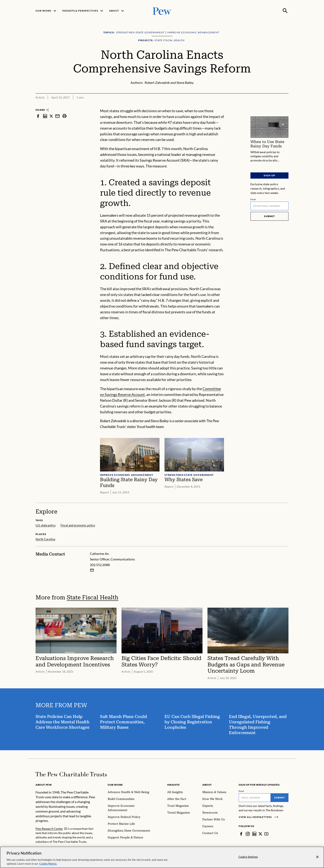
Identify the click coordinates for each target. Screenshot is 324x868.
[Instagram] (248, 834)
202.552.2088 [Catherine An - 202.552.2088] (100, 565)
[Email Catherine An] (92, 570)
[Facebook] (241, 834)
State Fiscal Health (93, 597)
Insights (173, 785)
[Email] (269, 206)
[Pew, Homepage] (162, 11)
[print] (64, 116)
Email (253, 199)
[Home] (71, 774)
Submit (269, 216)
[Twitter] (260, 834)
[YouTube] (266, 834)
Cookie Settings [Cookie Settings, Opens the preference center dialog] (248, 858)
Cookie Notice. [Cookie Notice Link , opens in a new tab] (48, 865)
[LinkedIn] (254, 834)
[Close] (317, 858)
